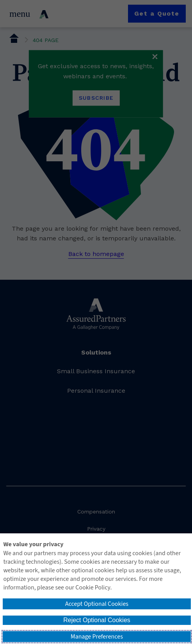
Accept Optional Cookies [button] (97, 604)
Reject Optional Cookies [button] (97, 620)
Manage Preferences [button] (97, 637)
